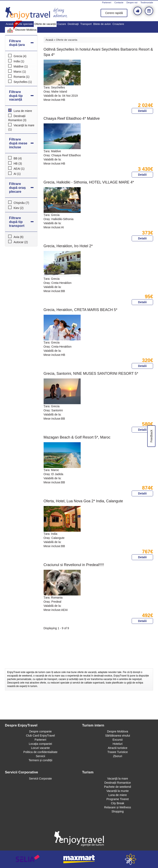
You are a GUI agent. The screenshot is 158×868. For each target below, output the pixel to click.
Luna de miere (118, 795)
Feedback (151, 436)
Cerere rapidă (114, 13)
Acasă (9, 24)
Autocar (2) (21, 242)
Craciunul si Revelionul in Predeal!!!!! (74, 565)
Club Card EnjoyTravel (40, 736)
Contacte (119, 2)
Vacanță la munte (118, 791)
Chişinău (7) (21, 203)
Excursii (118, 740)
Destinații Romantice (117, 783)
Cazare (62, 24)
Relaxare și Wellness (117, 807)
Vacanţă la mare (118, 779)
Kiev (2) (19, 208)
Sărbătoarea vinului (118, 736)
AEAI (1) (19, 169)
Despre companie (41, 731)
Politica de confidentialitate (41, 752)
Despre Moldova (118, 731)
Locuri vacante (40, 748)
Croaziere (118, 24)
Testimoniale (147, 2)
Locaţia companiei (40, 744)
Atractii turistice (118, 748)
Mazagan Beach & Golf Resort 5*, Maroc (77, 437)
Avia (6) (19, 237)
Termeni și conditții (40, 760)
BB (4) (18, 158)
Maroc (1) (20, 72)
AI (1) (17, 174)
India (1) (19, 61)
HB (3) (18, 164)
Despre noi (132, 2)
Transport (86, 24)
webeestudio (130, 859)
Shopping (118, 811)
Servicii (40, 756)
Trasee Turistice (118, 752)
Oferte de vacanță (45, 24)
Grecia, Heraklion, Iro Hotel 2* (68, 246)
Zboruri (117, 756)
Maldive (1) (21, 66)
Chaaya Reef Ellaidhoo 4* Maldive (72, 118)
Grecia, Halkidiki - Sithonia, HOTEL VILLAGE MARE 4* (89, 182)
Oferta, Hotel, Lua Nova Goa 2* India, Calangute (83, 501)
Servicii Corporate (40, 779)
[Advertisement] (79, 657)
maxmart (79, 859)
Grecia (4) (20, 56)
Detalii (142, 111)
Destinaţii (73, 24)
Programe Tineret (117, 799)
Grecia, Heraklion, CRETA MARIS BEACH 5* (81, 310)
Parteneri (107, 2)
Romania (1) (21, 77)
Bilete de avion (102, 24)
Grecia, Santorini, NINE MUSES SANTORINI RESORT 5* (91, 374)
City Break (118, 803)
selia (28, 859)
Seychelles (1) (23, 82)
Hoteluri (117, 744)
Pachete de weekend (118, 787)
